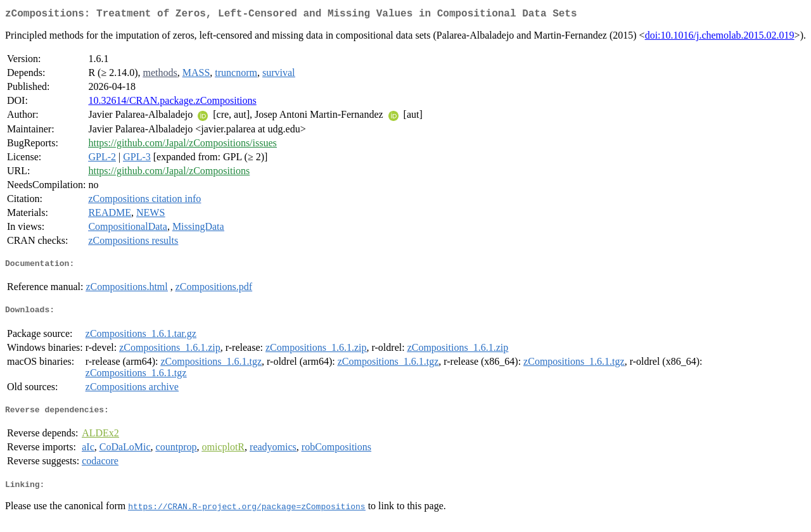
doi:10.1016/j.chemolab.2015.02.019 (720, 38)
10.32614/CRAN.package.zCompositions (172, 103)
